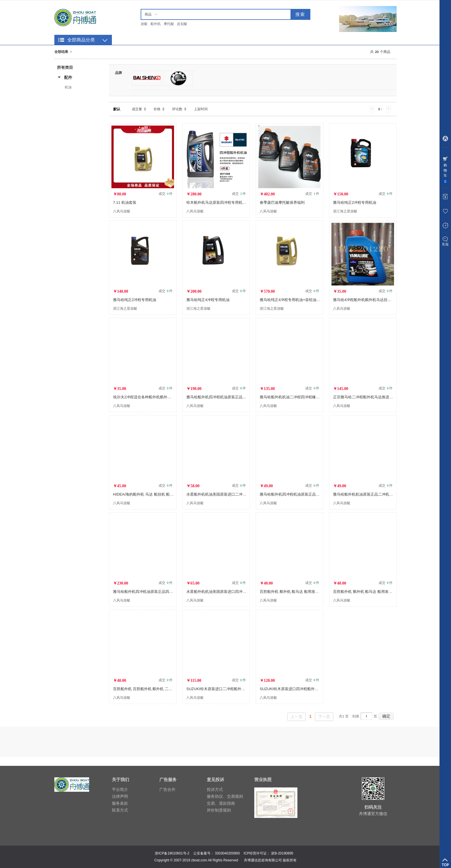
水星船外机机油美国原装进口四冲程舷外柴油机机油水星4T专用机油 (243, 592)
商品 (148, 14)
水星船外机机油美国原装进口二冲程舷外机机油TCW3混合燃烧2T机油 (244, 494)
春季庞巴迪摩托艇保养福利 (282, 202)
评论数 (177, 109)
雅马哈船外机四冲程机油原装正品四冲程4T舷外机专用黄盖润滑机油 (243, 397)
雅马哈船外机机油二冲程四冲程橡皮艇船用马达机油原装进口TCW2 (316, 397)
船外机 (156, 24)
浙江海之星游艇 (345, 211)
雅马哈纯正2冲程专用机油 (355, 202)
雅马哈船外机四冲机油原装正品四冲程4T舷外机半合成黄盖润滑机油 (169, 592)
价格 (157, 109)
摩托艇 (169, 24)
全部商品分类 (81, 40)
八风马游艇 (122, 211)
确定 (386, 716)
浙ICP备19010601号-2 (172, 853)
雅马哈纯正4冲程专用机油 (208, 300)
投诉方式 (215, 789)
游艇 (144, 24)
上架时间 (201, 109)
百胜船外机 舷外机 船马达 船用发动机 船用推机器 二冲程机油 (384, 592)
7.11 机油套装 (125, 202)
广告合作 (167, 789)
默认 (117, 109)
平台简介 (120, 789)
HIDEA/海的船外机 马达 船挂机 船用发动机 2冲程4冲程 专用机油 (167, 494)
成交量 (137, 109)
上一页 (297, 717)
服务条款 (120, 803)
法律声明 (120, 796)
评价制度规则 (219, 810)
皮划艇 (182, 24)
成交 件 (166, 194)
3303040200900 (227, 853)
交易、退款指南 (221, 803)
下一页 (324, 717)
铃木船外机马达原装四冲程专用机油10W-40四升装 (228, 202)
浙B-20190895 (282, 853)
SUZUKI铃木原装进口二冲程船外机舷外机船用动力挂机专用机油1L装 (244, 689)
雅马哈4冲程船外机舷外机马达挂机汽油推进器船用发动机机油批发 (388, 300)
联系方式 (120, 810)
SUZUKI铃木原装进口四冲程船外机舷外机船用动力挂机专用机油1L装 (317, 689)
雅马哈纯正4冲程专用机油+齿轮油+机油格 (295, 300)
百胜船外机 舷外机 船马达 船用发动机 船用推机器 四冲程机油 (311, 592)
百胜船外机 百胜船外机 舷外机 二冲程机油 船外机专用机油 (162, 689)
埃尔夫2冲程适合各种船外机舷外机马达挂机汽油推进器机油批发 (166, 397)
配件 (68, 77)
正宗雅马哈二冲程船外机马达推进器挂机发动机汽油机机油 (382, 397)
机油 (68, 87)
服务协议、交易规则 (225, 796)
